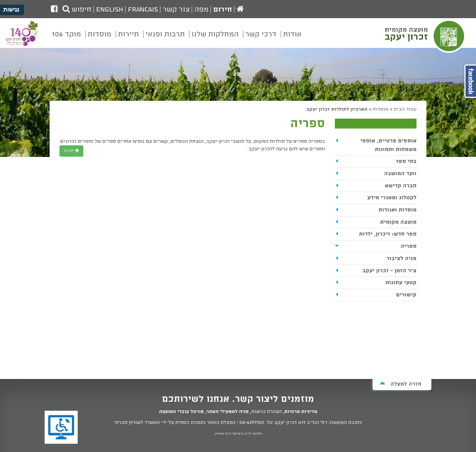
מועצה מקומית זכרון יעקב (425, 36)
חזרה (71, 151)
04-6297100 (252, 423)
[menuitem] (292, 39)
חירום (223, 10)
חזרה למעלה (400, 384)
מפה (201, 10)
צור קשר (176, 10)
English (110, 10)
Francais (143, 10)
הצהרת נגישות (266, 412)
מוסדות (380, 109)
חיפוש (77, 10)
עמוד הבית (405, 109)
